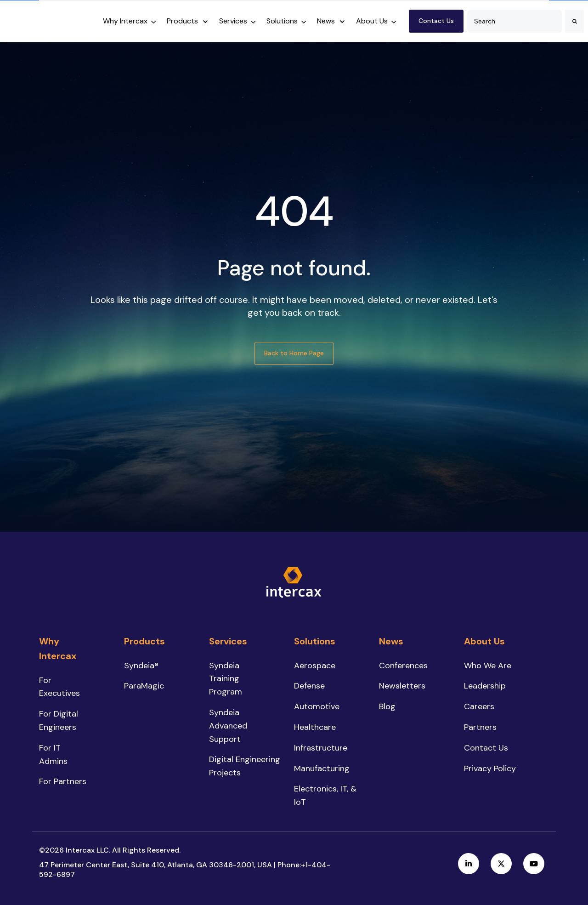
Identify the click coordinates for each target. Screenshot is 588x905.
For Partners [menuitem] (63, 781)
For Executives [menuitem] (59, 687)
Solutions (282, 21)
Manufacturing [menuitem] (322, 768)
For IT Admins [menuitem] (53, 754)
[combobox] (515, 21)
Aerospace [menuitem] (315, 666)
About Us (372, 21)
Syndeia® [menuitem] (141, 666)
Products (182, 21)
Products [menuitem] (144, 641)
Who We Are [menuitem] (488, 666)
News (326, 21)
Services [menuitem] (228, 641)
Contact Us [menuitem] (486, 748)
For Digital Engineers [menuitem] (59, 720)
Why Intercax (125, 21)
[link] (48, 20)
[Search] (574, 21)
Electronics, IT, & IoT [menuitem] (325, 795)
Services (233, 21)
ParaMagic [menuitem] (144, 686)
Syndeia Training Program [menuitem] (226, 679)
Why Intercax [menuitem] (58, 649)
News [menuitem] (391, 641)
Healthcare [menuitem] (315, 727)
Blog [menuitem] (387, 706)
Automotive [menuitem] (317, 706)
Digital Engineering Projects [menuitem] (245, 766)
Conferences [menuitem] (403, 666)
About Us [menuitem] (484, 641)
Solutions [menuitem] (315, 641)
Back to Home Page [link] (294, 353)
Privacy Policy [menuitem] (490, 768)
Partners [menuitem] (480, 727)
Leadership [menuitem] (485, 686)
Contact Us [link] (436, 21)
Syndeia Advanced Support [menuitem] (228, 726)
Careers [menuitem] (479, 706)
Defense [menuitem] (309, 686)
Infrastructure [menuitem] (321, 748)
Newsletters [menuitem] (402, 686)
